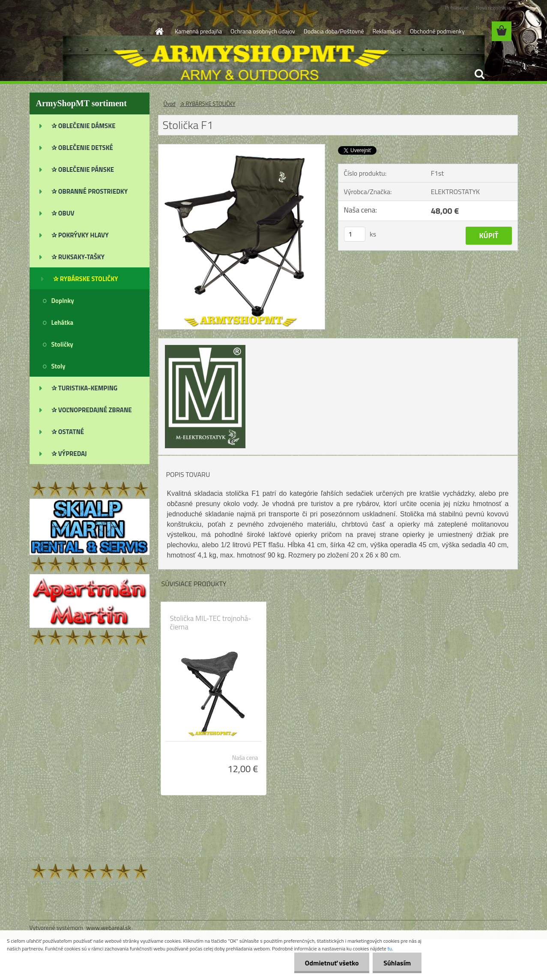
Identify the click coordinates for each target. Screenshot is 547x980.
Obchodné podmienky (437, 31)
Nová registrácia (493, 7)
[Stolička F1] (242, 148)
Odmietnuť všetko (332, 963)
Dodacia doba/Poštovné (334, 31)
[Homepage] (158, 31)
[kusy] (355, 234)
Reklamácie (387, 31)
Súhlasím (397, 963)
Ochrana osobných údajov (263, 31)
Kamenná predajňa (198, 31)
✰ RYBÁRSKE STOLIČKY (208, 104)
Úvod (170, 104)
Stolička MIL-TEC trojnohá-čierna (211, 623)
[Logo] (88, 32)
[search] (479, 74)
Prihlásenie (457, 7)
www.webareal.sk (109, 928)
